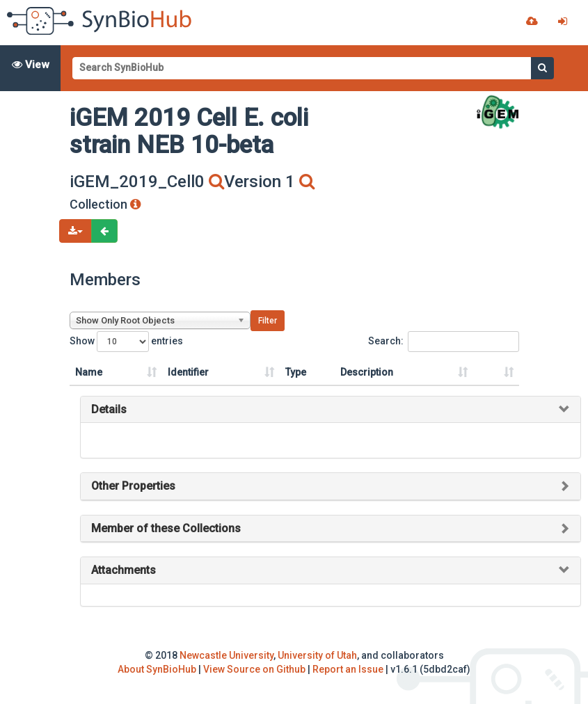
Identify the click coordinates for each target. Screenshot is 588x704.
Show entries (126, 342)
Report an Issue (348, 669)
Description (367, 372)
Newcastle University (227, 655)
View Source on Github (254, 669)
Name (89, 372)
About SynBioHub (157, 669)
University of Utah (317, 655)
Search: (444, 342)
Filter (268, 321)
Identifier (188, 372)
